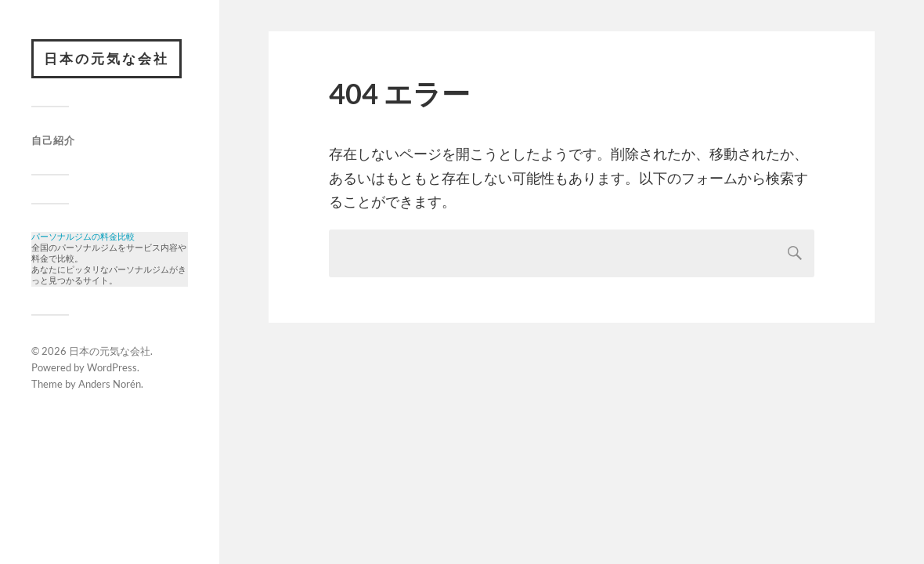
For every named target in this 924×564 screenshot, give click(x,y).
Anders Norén (110, 392)
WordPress (112, 375)
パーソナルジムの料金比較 (83, 238)
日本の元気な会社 (106, 58)
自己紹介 (53, 140)
